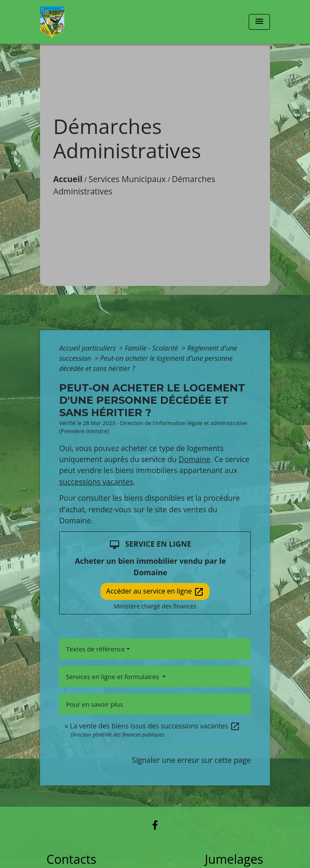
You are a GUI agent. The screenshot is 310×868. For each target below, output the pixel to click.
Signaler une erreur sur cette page (191, 760)
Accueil (68, 179)
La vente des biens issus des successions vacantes (155, 726)
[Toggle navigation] (259, 22)
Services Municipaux (127, 179)
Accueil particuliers (88, 348)
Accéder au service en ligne (155, 592)
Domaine (194, 459)
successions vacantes (96, 482)
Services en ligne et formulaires (113, 677)
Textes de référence (95, 649)
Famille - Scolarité (152, 348)
